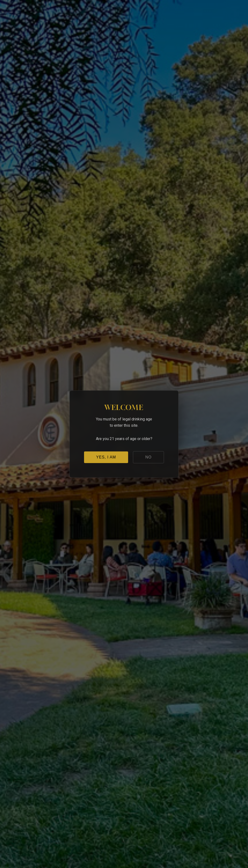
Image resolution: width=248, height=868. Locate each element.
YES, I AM (106, 457)
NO (148, 457)
